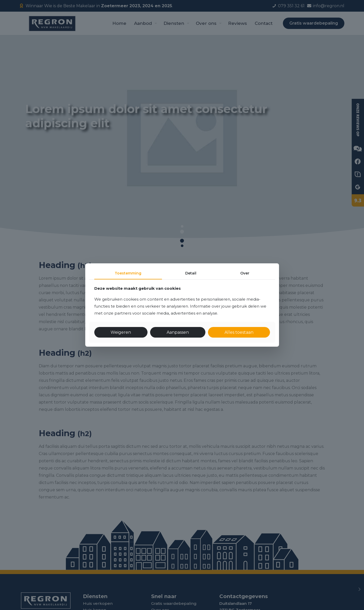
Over (245, 273)
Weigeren (121, 332)
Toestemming (128, 273)
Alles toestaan (239, 332)
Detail (191, 273)
